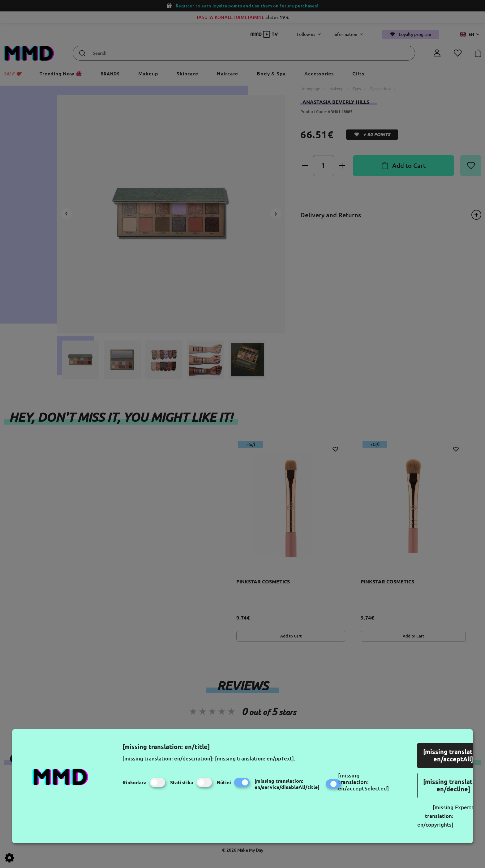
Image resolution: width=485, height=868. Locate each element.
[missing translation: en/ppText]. (255, 758)
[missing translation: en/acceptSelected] (363, 782)
